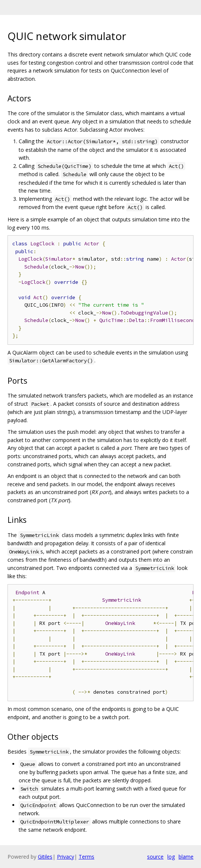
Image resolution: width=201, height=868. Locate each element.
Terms (86, 857)
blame (186, 857)
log (171, 857)
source (155, 857)
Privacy (66, 857)
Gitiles (45, 857)
